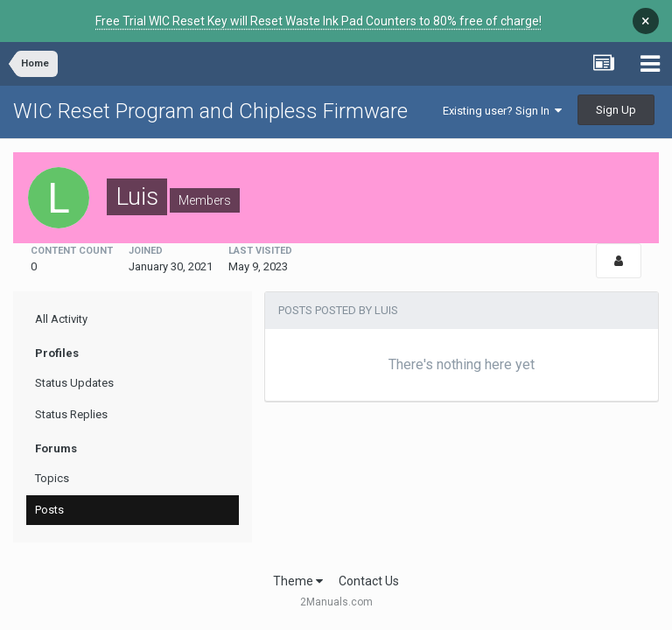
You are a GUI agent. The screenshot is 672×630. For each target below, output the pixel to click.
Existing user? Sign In (502, 111)
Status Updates (74, 383)
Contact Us (369, 581)
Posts (49, 510)
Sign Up (616, 110)
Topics (52, 478)
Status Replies (71, 414)
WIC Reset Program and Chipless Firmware (210, 111)
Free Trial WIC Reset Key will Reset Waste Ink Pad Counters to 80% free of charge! (318, 21)
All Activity (61, 319)
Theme (298, 581)
